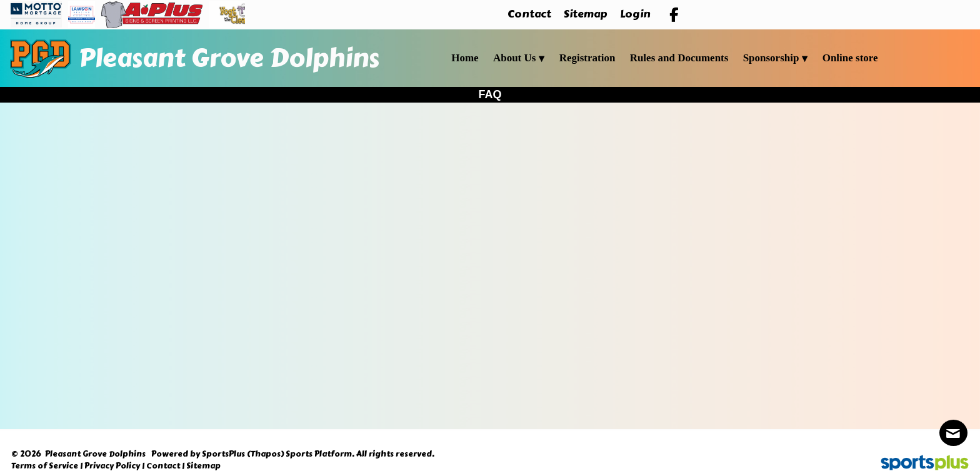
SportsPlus (223, 454)
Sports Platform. (320, 454)
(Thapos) (265, 454)
